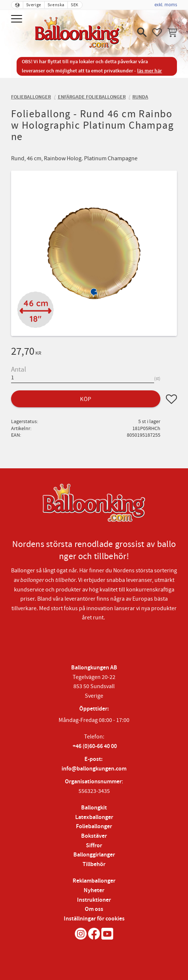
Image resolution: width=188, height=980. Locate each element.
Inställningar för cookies (94, 919)
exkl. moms (166, 5)
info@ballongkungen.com (94, 769)
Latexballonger (94, 817)
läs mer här (149, 71)
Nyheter (94, 890)
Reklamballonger (94, 881)
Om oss (94, 909)
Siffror (94, 846)
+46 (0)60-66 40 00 (95, 746)
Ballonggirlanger (94, 855)
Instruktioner (94, 900)
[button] (18, 19)
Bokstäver (94, 836)
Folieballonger (94, 827)
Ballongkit (94, 808)
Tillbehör (94, 864)
